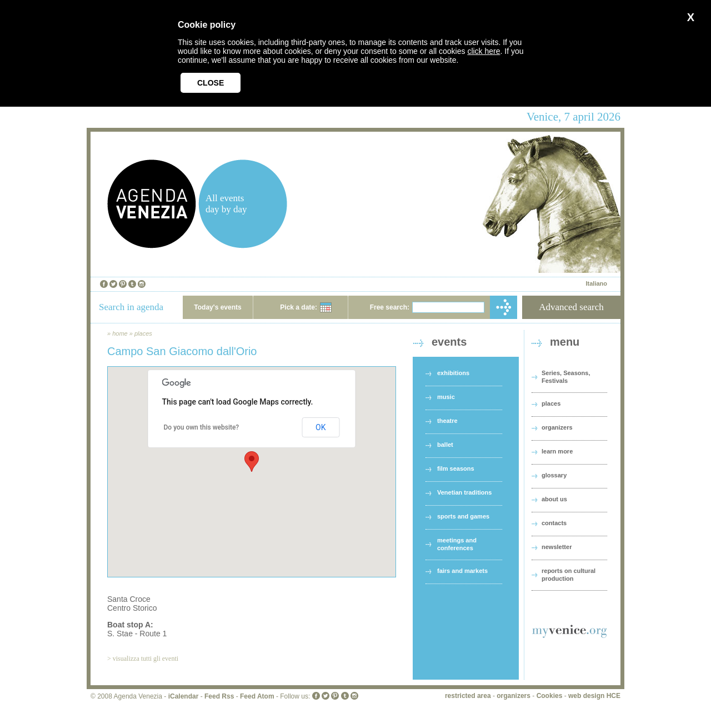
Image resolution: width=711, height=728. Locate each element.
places (143, 333)
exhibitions (453, 373)
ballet (445, 445)
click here (484, 51)
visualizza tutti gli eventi (146, 659)
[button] (252, 462)
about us (554, 499)
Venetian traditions (464, 492)
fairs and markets (462, 571)
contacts (554, 523)
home (120, 333)
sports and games (463, 516)
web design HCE (594, 696)
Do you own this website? (202, 427)
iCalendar (184, 696)
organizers (557, 427)
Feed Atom (257, 696)
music (446, 397)
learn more (557, 451)
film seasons (456, 468)
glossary (554, 475)
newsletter (557, 547)
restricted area (468, 696)
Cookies (550, 696)
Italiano (596, 283)
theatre (447, 421)
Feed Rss (219, 696)
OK (321, 427)
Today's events (217, 307)
